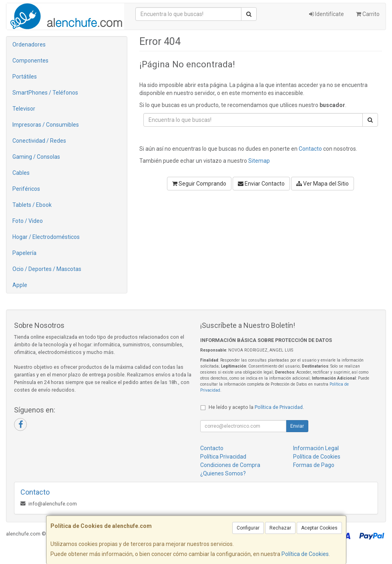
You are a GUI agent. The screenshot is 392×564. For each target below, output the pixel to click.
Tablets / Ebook (32, 205)
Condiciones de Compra (230, 465)
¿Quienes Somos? (223, 473)
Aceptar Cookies (319, 528)
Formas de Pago (314, 465)
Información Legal (316, 448)
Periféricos (26, 189)
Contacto (310, 149)
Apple (20, 285)
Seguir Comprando (199, 184)
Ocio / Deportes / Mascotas (47, 269)
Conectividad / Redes (39, 141)
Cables (21, 173)
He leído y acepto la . (256, 407)
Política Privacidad (223, 457)
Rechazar (280, 528)
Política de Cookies (305, 554)
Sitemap (259, 161)
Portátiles (25, 77)
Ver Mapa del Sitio (323, 184)
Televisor (24, 109)
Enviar (297, 426)
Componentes (30, 61)
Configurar (248, 528)
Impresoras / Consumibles (46, 125)
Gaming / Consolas (36, 157)
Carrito (368, 14)
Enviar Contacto (261, 184)
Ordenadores (29, 44)
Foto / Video (28, 221)
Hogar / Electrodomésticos (46, 237)
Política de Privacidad (279, 407)
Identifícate (327, 14)
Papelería (24, 253)
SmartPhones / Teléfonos (45, 93)
